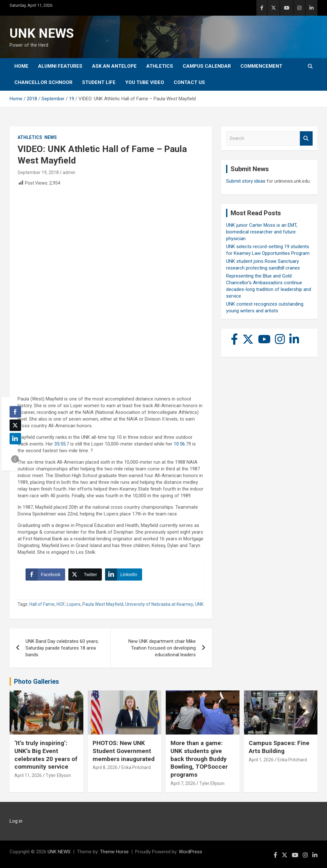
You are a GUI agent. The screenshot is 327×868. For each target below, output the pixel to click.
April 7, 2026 (183, 783)
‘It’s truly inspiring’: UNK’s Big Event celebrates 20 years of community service (46, 755)
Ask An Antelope (114, 66)
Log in (16, 821)
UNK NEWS (42, 33)
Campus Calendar (207, 66)
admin (69, 172)
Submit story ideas (246, 181)
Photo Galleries (37, 681)
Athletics (160, 66)
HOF (61, 604)
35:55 (60, 444)
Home (21, 66)
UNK (199, 604)
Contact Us (189, 82)
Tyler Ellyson (58, 775)
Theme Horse (114, 852)
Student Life (99, 82)
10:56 (179, 444)
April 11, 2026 (28, 775)
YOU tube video (145, 82)
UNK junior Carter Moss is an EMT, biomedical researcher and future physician (262, 232)
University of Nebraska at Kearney (159, 604)
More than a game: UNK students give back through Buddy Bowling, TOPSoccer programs (199, 759)
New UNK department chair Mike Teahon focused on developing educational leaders (162, 648)
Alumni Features (60, 66)
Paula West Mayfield (103, 604)
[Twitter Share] (85, 575)
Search (306, 138)
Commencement (261, 66)
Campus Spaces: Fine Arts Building (279, 747)
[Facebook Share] (45, 575)
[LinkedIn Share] (124, 575)
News (51, 137)
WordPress (190, 852)
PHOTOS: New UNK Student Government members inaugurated (124, 751)
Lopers (74, 604)
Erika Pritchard (136, 767)
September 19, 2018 (38, 172)
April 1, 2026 (261, 760)
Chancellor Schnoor (43, 82)
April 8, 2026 (105, 767)
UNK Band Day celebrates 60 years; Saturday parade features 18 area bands (62, 648)
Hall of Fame (42, 604)
